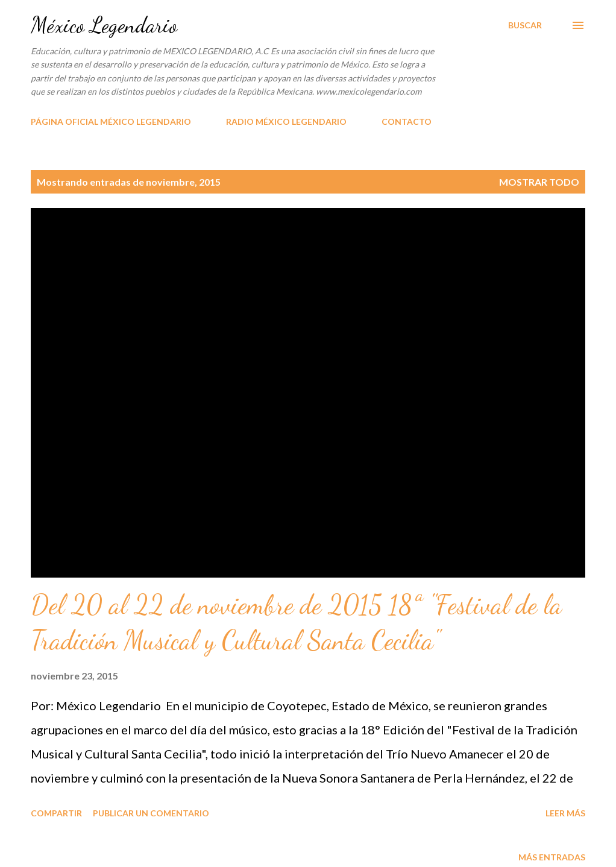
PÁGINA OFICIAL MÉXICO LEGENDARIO (111, 121)
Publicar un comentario (151, 813)
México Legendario (104, 25)
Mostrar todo (539, 182)
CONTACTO (407, 121)
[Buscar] (525, 25)
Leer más (565, 813)
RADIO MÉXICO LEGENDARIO (286, 121)
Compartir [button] (56, 813)
